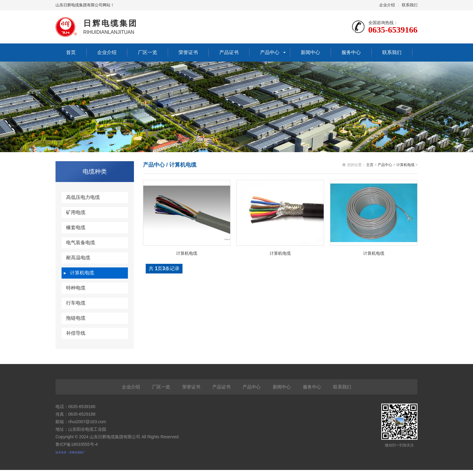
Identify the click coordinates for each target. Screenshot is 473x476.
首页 (71, 52)
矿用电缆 (76, 212)
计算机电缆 (82, 273)
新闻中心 (310, 52)
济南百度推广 (77, 452)
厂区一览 (148, 52)
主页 (370, 165)
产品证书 (229, 52)
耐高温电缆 (78, 258)
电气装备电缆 (81, 243)
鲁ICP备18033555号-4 (77, 444)
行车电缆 (76, 303)
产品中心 (270, 52)
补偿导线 (76, 333)
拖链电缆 (76, 318)
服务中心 (351, 52)
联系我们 (410, 5)
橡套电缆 (76, 227)
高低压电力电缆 (83, 197)
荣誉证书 (188, 52)
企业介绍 (387, 5)
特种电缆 (76, 288)
